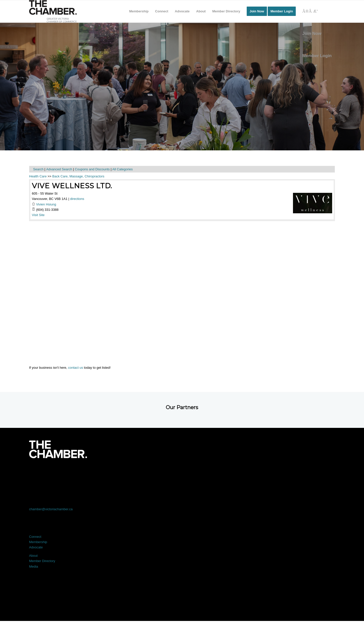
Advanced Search (59, 169)
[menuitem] (139, 11)
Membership (38, 542)
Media (33, 566)
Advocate (36, 547)
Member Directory (42, 561)
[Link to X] (121, 472)
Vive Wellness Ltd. (72, 186)
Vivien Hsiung (46, 204)
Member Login (317, 56)
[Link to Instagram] (243, 472)
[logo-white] (58, 449)
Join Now (312, 33)
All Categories (122, 169)
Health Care (38, 176)
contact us (75, 368)
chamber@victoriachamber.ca (51, 509)
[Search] (317, 11)
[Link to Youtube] (304, 472)
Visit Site (38, 215)
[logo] (53, 11)
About (33, 556)
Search (38, 169)
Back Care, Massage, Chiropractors (78, 176)
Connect (35, 537)
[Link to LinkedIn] (182, 472)
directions (77, 199)
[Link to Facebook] (60, 472)
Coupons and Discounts (92, 169)
